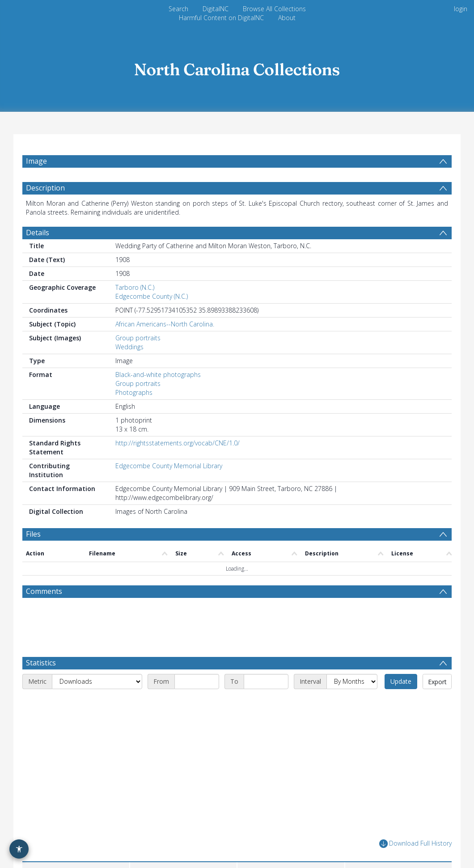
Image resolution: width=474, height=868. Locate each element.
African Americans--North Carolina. (165, 329)
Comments (44, 596)
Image (36, 161)
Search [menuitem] (178, 9)
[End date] (266, 686)
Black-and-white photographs (158, 379)
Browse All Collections (274, 9)
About (287, 18)
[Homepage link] (237, 67)
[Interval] (352, 686)
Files (33, 539)
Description (45, 193)
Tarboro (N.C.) (135, 292)
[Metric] (97, 686)
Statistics (41, 668)
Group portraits (138, 343)
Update (401, 686)
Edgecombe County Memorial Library (169, 471)
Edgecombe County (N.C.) (152, 301)
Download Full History (415, 849)
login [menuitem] (461, 9)
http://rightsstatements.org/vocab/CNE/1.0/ (178, 448)
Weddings (129, 352)
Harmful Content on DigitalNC (221, 18)
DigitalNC (216, 9)
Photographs (134, 397)
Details (38, 237)
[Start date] (197, 686)
